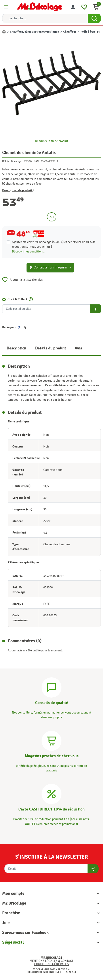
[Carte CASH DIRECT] (51, 794)
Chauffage (70, 32)
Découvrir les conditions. (28, 251)
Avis (78, 348)
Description (16, 348)
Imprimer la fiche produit (52, 141)
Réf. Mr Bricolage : (13, 161)
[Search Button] (94, 18)
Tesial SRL (70, 972)
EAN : (37, 161)
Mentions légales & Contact (51, 961)
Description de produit (18, 190)
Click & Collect (17, 299)
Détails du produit (51, 348)
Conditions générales (51, 964)
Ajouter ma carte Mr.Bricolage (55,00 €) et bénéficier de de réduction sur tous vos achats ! (54, 244)
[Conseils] (51, 687)
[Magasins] (51, 740)
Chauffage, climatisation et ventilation (34, 32)
